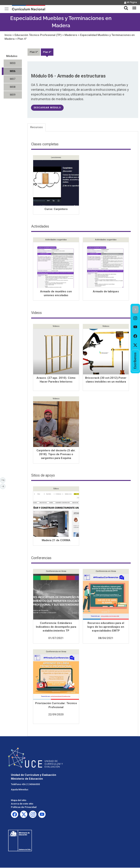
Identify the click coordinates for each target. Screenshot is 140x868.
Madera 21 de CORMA (56, 541)
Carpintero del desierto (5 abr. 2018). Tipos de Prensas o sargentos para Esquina (56, 455)
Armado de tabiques (106, 292)
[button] (125, 6)
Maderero (71, 35)
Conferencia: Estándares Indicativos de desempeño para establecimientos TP (56, 627)
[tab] (125, 6)
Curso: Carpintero (56, 209)
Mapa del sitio (19, 801)
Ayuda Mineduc (20, 790)
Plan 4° (22, 39)
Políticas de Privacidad (24, 807)
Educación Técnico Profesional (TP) (38, 35)
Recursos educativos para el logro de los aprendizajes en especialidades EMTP (106, 627)
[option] (135, 318)
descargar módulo (47, 108)
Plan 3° (34, 52)
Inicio (8, 35)
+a (3, 480)
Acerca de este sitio (22, 804)
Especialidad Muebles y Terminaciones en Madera (61, 22)
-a (3, 486)
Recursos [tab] (36, 127)
